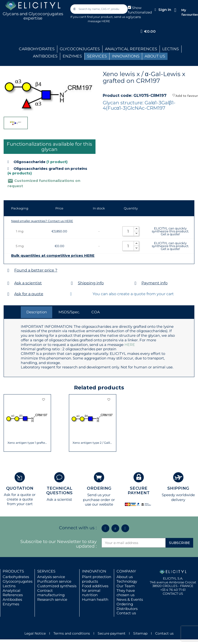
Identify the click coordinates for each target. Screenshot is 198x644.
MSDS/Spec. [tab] (69, 312)
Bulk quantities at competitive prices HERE (53, 256)
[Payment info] (136, 283)
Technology (127, 581)
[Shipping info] (72, 283)
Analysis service (51, 577)
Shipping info (91, 283)
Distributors (127, 609)
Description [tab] (37, 312)
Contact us (126, 613)
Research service (52, 599)
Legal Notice (35, 633)
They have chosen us (126, 593)
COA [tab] (96, 312)
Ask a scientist (28, 283)
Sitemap (140, 633)
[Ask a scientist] (8, 283)
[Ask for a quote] (8, 294)
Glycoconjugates (18, 581)
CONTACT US (173, 594)
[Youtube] (125, 528)
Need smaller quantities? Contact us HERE (42, 221)
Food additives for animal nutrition (95, 590)
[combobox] (99, 9)
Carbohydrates (16, 577)
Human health (95, 599)
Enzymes (11, 604)
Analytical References (13, 593)
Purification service (54, 581)
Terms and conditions (72, 633)
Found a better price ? (36, 270)
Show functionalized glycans (140, 12)
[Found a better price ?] (8, 270)
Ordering (125, 604)
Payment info (154, 283)
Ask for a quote (29, 294)
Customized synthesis (57, 586)
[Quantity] (128, 231)
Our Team (126, 586)
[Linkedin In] (105, 528)
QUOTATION (20, 488)
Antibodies (12, 599)
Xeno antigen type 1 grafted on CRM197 (27, 443)
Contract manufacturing (51, 593)
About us (125, 577)
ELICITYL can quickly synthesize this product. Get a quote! (170, 231)
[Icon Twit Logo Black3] (115, 528)
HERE (130, 345)
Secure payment (112, 633)
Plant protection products (97, 579)
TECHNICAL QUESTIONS (59, 490)
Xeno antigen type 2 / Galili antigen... (92, 443)
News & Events (130, 599)
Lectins (9, 586)
